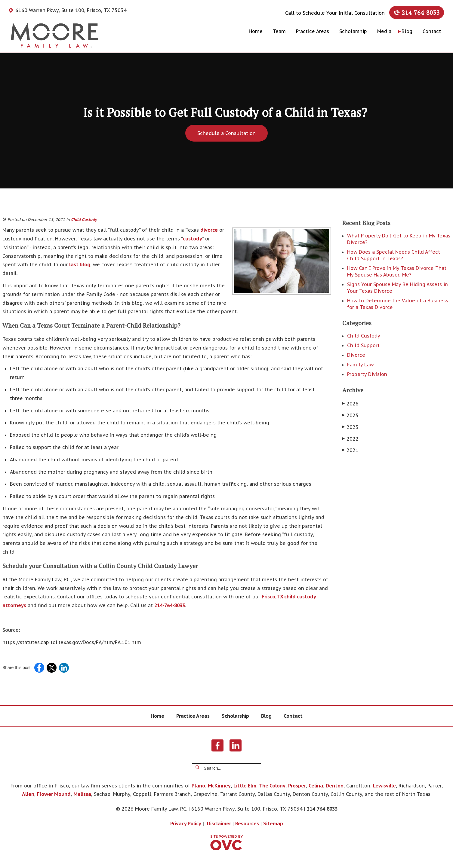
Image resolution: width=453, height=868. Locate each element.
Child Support (363, 345)
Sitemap (273, 824)
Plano (198, 786)
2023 (350, 427)
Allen (28, 794)
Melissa (82, 794)
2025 (350, 415)
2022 (350, 439)
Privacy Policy (186, 824)
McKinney (219, 786)
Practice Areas (313, 31)
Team (279, 31)
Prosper (297, 786)
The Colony (272, 786)
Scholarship (353, 31)
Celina (316, 786)
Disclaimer (219, 824)
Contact (432, 31)
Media (384, 31)
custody (193, 239)
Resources (247, 824)
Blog (407, 31)
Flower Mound (54, 794)
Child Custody (84, 220)
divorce (209, 230)
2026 (350, 404)
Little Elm (245, 786)
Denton (335, 786)
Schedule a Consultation (226, 133)
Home (256, 31)
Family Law (360, 365)
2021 (350, 450)
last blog (80, 264)
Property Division (367, 374)
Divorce (356, 355)
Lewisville (384, 786)
